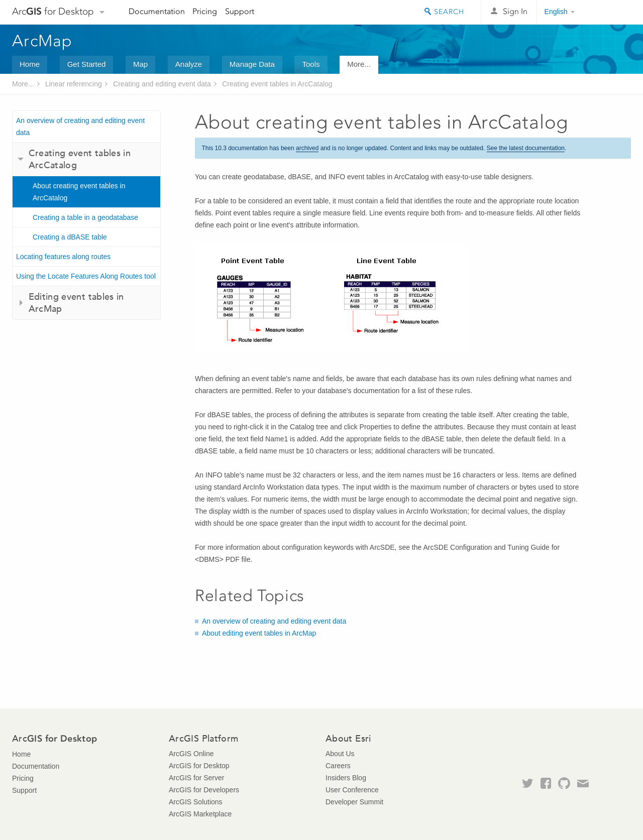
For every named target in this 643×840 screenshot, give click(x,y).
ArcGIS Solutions (196, 802)
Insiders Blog (346, 778)
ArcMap (42, 41)
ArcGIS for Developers (204, 790)
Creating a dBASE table (70, 237)
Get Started (87, 64)
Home (30, 64)
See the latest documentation (526, 148)
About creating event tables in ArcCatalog (79, 192)
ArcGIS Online (191, 754)
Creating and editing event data (162, 84)
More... (359, 64)
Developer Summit (354, 802)
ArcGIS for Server (196, 778)
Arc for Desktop (53, 11)
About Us (340, 754)
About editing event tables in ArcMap (259, 633)
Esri (610, 12)
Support (240, 11)
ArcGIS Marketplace (200, 814)
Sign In (515, 11)
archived (307, 148)
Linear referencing (74, 84)
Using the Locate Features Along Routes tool (86, 276)
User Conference (352, 790)
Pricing (205, 11)
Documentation (157, 11)
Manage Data (252, 64)
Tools (311, 64)
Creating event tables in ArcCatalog (277, 84)
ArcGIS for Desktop (199, 766)
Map (140, 64)
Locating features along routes (63, 257)
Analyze (189, 64)
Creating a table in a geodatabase (85, 217)
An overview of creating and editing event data (80, 127)
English (556, 12)
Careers (338, 766)
